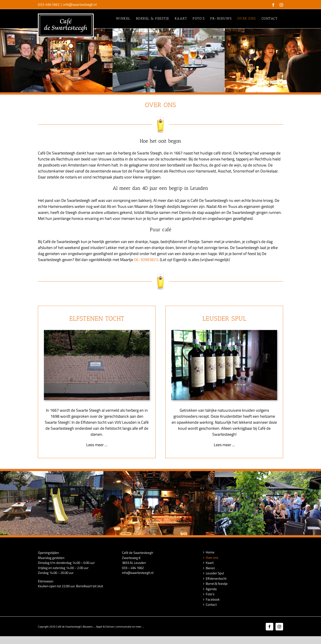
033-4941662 (49, 4)
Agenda (211, 589)
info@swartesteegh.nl (80, 4)
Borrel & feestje (217, 584)
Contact (211, 605)
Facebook (213, 599)
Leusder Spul (215, 573)
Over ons (212, 557)
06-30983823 (146, 259)
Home (210, 552)
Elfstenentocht (216, 578)
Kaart (210, 563)
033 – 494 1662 (133, 568)
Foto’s (210, 594)
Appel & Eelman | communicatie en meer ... (120, 626)
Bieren (210, 568)
